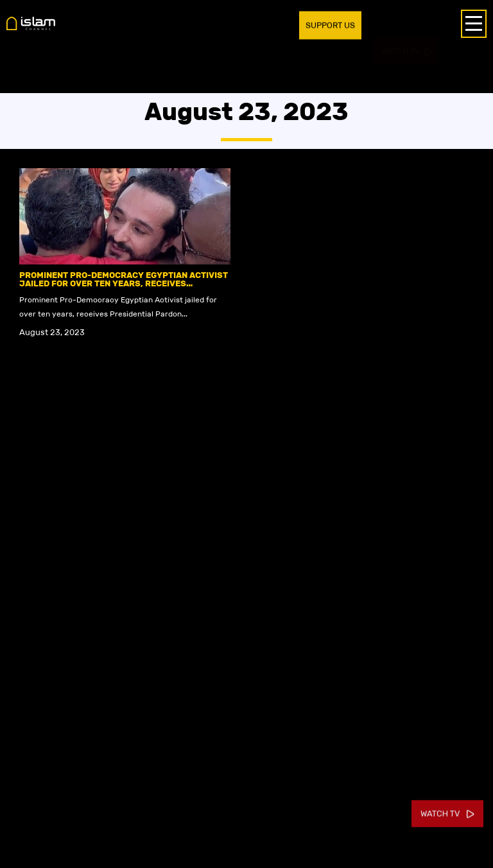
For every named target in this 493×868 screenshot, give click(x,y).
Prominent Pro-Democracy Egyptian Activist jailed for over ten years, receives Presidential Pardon (124, 283)
